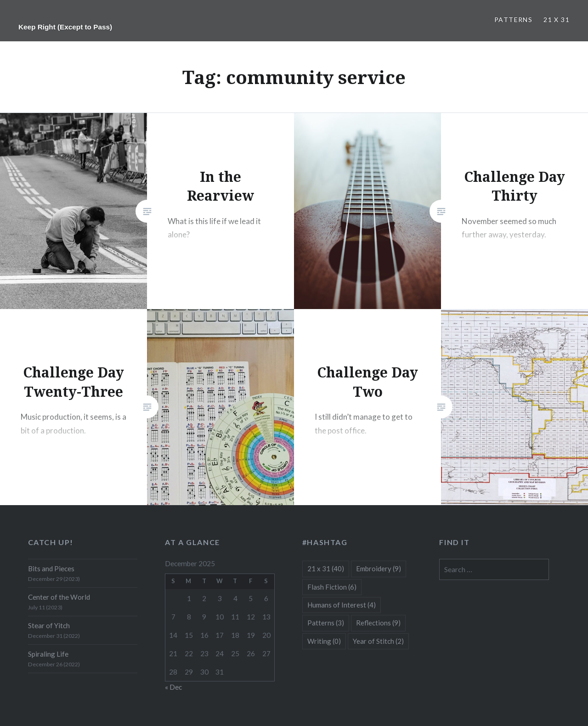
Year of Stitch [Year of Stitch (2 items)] (378, 641)
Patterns (513, 20)
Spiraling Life (48, 654)
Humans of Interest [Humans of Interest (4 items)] (342, 605)
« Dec (173, 687)
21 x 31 (557, 20)
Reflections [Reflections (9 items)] (378, 623)
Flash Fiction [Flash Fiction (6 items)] (332, 587)
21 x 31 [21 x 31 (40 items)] (326, 568)
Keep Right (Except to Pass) (65, 27)
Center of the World (59, 597)
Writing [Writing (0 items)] (324, 641)
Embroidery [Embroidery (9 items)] (379, 568)
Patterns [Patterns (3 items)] (326, 623)
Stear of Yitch (49, 625)
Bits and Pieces (51, 568)
